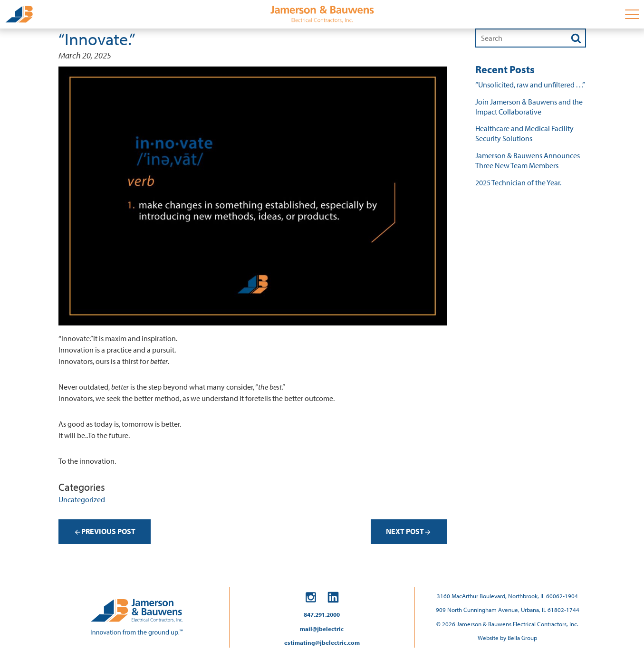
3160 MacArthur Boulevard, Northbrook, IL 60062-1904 (507, 596)
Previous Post (105, 531)
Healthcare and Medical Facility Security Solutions (524, 133)
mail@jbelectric (322, 629)
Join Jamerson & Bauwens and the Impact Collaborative (529, 107)
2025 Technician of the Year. (518, 182)
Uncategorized (82, 499)
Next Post (409, 531)
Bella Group (522, 638)
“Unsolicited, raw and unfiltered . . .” (530, 85)
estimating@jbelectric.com (322, 642)
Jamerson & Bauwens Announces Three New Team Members (528, 160)
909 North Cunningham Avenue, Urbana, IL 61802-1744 (508, 610)
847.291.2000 (322, 614)
